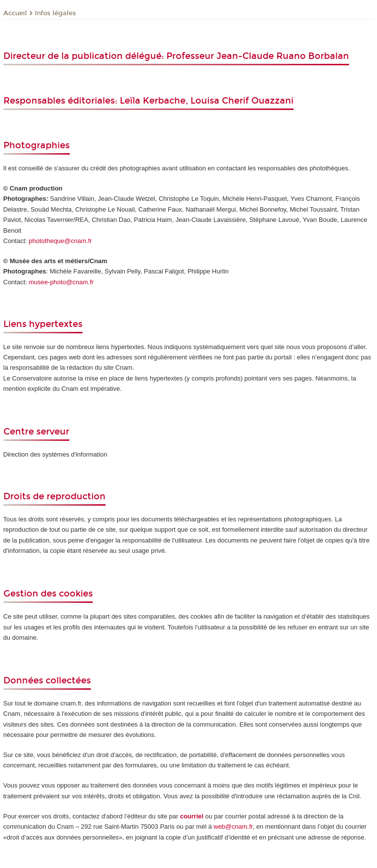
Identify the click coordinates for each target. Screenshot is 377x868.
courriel (192, 816)
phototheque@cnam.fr (61, 241)
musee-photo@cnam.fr (61, 282)
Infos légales (55, 13)
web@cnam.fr (233, 827)
